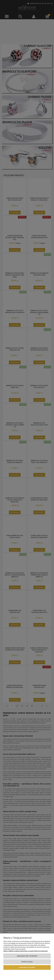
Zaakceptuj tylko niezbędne (27, 956)
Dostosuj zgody (27, 962)
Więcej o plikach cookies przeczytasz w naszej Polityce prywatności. (26, 951)
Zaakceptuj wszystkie (27, 967)
